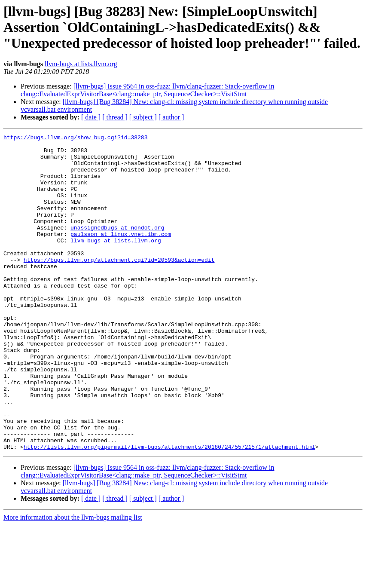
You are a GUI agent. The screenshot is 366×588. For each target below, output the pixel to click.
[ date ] (91, 117)
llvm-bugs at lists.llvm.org (81, 64)
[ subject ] (143, 117)
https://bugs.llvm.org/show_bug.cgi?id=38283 (75, 138)
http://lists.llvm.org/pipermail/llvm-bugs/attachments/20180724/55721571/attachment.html (169, 510)
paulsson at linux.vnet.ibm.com (121, 254)
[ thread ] (115, 117)
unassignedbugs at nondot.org (117, 247)
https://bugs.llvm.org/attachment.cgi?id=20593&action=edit (119, 285)
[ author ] (171, 117)
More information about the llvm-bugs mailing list (73, 580)
